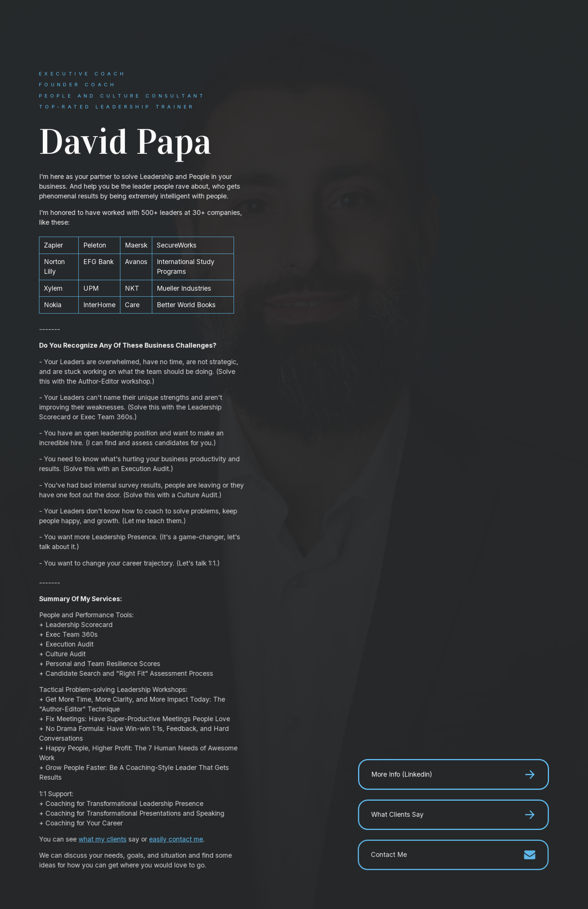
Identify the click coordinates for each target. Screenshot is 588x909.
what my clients (103, 839)
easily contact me (177, 839)
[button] (453, 775)
